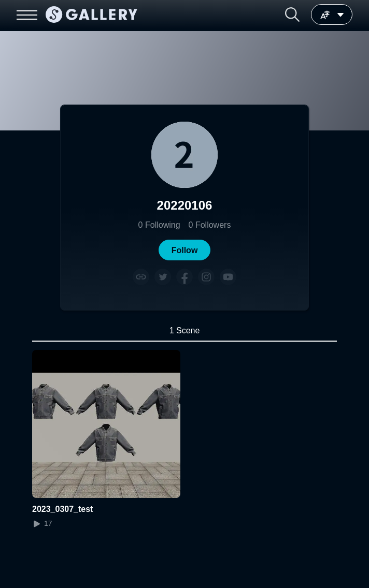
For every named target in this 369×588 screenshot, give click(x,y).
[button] (292, 14)
